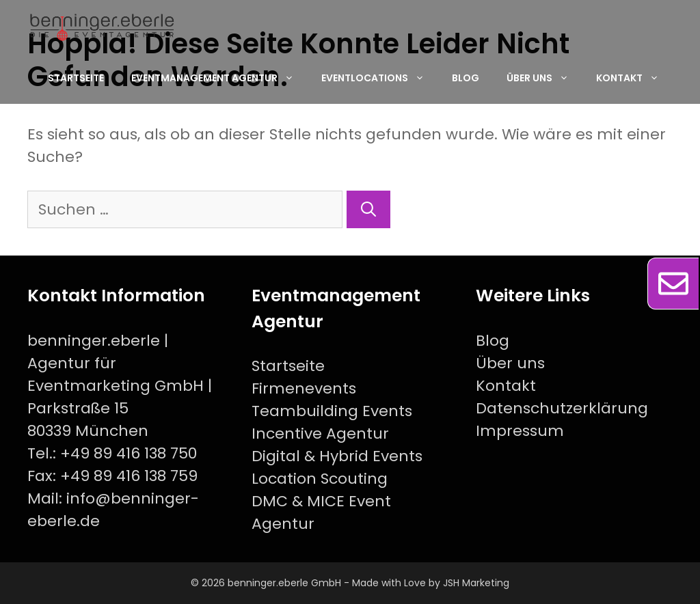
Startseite (76, 78)
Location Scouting (320, 479)
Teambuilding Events (332, 411)
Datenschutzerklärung (562, 408)
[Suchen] (368, 209)
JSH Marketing (476, 583)
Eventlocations (380, 78)
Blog (466, 78)
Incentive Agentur (320, 434)
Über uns (544, 78)
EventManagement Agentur (219, 78)
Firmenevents (304, 388)
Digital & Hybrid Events (337, 456)
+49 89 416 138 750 (129, 453)
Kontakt (634, 78)
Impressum (520, 431)
